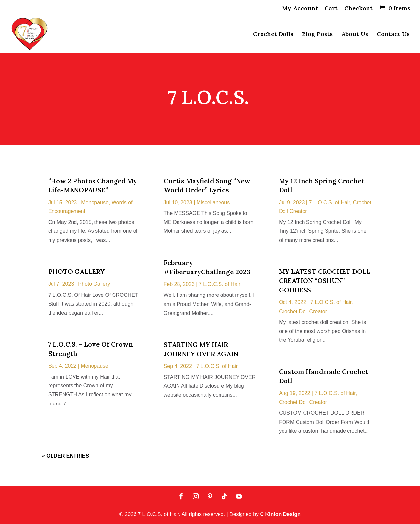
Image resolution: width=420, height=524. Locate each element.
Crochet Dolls (273, 35)
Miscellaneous (213, 202)
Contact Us (393, 35)
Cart (331, 9)
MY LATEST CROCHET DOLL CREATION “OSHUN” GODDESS (325, 281)
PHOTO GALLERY (76, 271)
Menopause (95, 202)
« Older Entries (65, 456)
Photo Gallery (94, 284)
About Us (355, 35)
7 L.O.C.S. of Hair (220, 284)
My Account (300, 9)
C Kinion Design (281, 514)
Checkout (358, 9)
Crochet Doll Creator (303, 311)
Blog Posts (317, 35)
